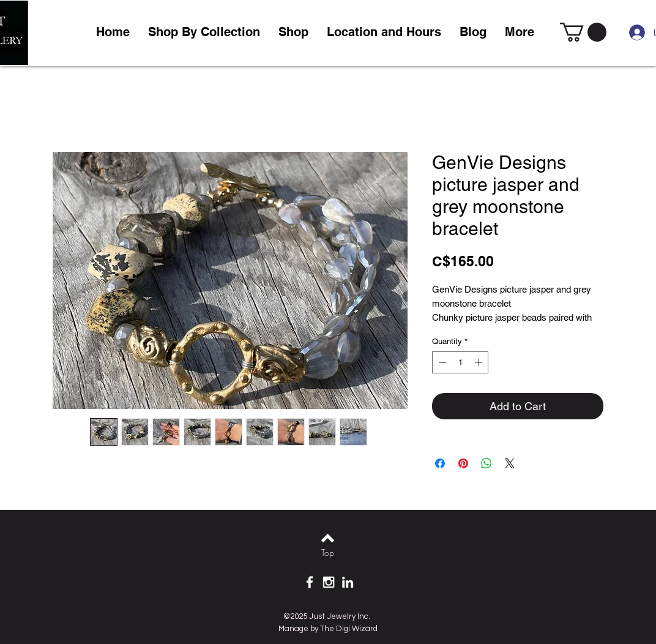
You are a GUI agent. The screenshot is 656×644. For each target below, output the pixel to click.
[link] (583, 32)
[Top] (328, 553)
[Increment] (480, 362)
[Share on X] (510, 463)
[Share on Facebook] (440, 463)
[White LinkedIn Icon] (348, 582)
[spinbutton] (460, 362)
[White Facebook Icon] (310, 582)
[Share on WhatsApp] (486, 463)
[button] (293, 32)
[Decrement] (441, 362)
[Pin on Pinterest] (463, 463)
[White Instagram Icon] (329, 582)
